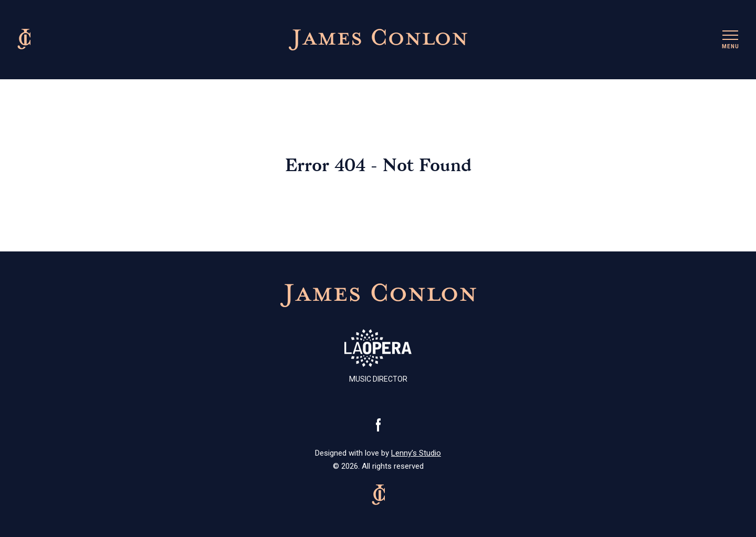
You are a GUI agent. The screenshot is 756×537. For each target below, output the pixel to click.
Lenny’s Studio (416, 453)
